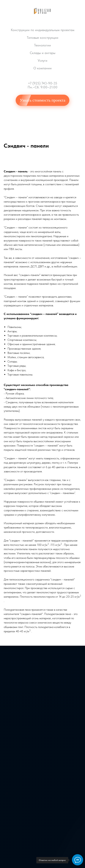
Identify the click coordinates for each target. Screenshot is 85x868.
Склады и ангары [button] (43, 53)
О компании (42, 68)
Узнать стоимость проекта (43, 100)
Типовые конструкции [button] (43, 38)
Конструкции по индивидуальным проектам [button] (43, 30)
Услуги (42, 60)
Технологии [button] (42, 45)
